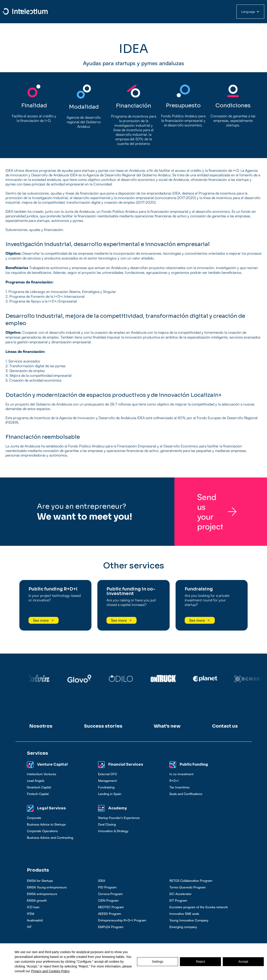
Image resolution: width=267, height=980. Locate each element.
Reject (200, 962)
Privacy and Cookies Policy (50, 971)
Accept (243, 962)
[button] (250, 12)
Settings (158, 962)
